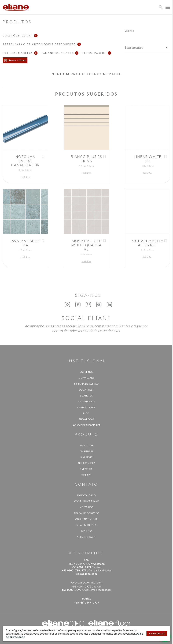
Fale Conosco (87, 495)
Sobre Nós (86, 372)
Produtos (86, 445)
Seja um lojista (87, 525)
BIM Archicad (87, 463)
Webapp (86, 475)
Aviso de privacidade (86, 425)
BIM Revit (87, 457)
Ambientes (87, 451)
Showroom (86, 419)
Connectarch (86, 407)
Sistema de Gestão (86, 384)
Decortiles (86, 390)
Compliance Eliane (86, 501)
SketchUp (86, 469)
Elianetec (86, 396)
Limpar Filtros (17, 60)
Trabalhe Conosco (86, 513)
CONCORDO (157, 633)
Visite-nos (86, 507)
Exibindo (129, 31)
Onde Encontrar (86, 519)
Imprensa (86, 531)
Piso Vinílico (86, 402)
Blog (86, 413)
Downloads (86, 378)
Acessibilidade (86, 537)
